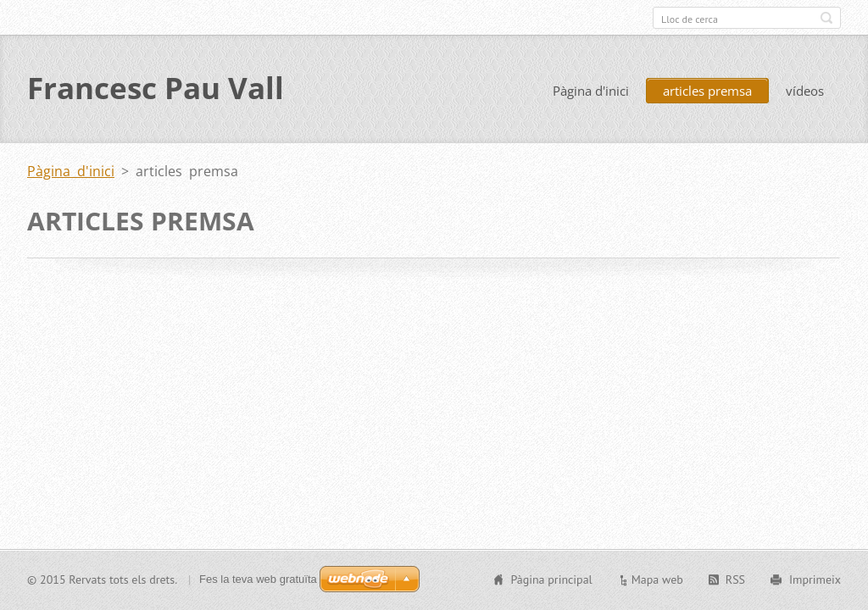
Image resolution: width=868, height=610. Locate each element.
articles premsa (707, 91)
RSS (735, 579)
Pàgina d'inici (591, 91)
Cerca (826, 18)
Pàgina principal (551, 579)
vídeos (805, 91)
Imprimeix (815, 579)
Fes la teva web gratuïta (258, 579)
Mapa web (657, 579)
